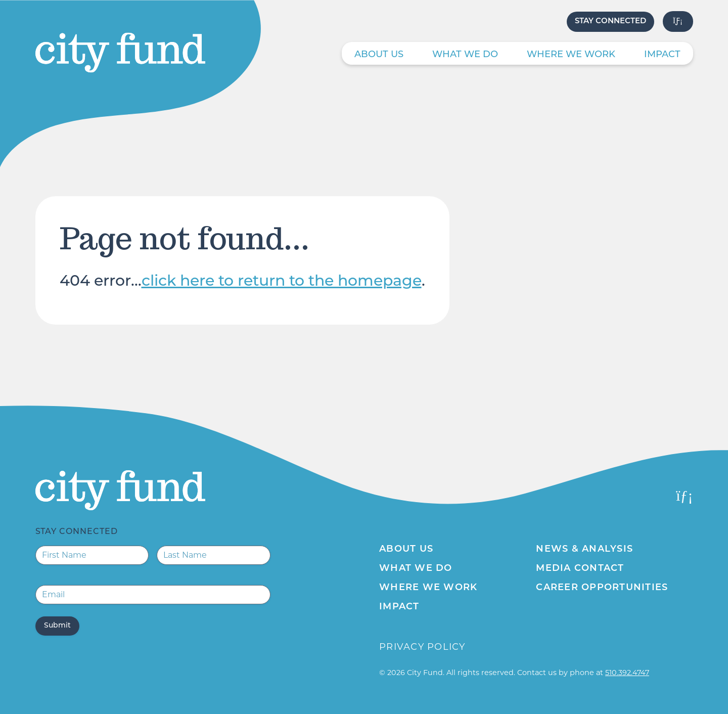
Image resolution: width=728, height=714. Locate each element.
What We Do (465, 55)
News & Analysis (584, 549)
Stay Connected (610, 21)
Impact (662, 55)
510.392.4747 (627, 673)
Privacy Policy (422, 647)
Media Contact (580, 569)
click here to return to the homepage (282, 282)
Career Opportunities (602, 588)
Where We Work (571, 55)
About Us (379, 55)
